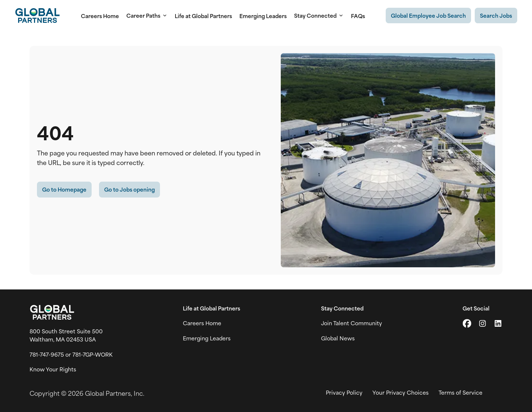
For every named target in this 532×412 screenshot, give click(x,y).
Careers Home (100, 16)
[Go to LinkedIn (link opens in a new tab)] (498, 323)
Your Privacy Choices (400, 392)
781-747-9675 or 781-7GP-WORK (71, 354)
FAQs (358, 16)
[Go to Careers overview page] (37, 16)
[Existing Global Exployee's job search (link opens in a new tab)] (428, 16)
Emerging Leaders (263, 16)
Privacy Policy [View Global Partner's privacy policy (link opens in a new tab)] (344, 392)
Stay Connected (319, 16)
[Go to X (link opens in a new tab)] (467, 323)
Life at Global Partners (203, 16)
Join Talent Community (352, 323)
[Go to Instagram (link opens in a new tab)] (482, 323)
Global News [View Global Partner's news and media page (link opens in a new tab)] (338, 338)
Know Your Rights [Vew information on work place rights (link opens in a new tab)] (53, 369)
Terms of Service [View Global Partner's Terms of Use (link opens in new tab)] (461, 392)
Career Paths (147, 16)
